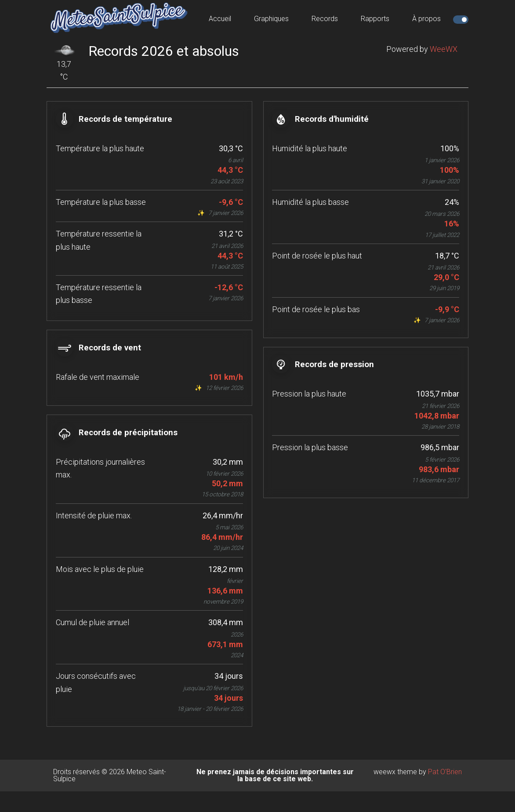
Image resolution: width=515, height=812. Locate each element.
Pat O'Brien (445, 792)
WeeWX (444, 49)
